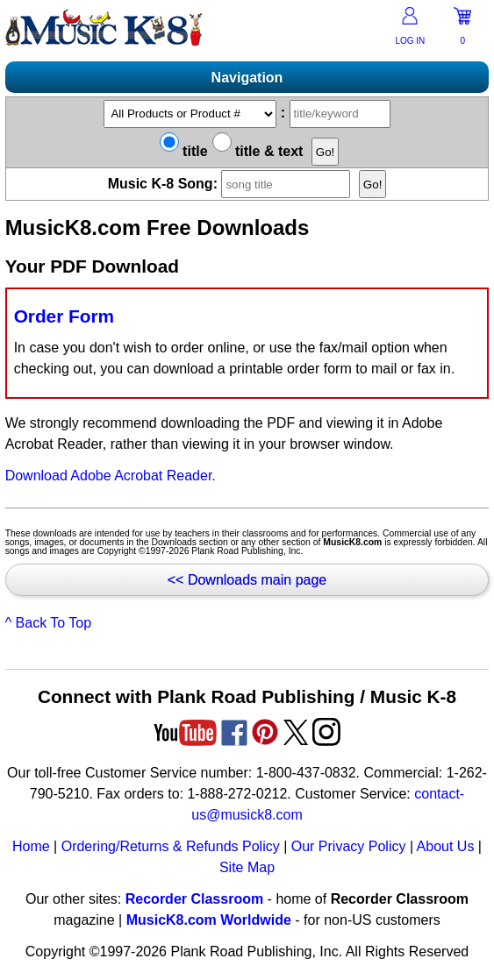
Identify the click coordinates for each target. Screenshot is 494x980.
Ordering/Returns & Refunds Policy (171, 846)
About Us (446, 846)
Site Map (247, 867)
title (184, 151)
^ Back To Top (49, 623)
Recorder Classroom (194, 899)
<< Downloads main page (247, 580)
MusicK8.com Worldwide (209, 920)
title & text (258, 151)
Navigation (247, 78)
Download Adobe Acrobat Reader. (111, 476)
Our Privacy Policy (349, 846)
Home (31, 846)
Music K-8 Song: (233, 184)
